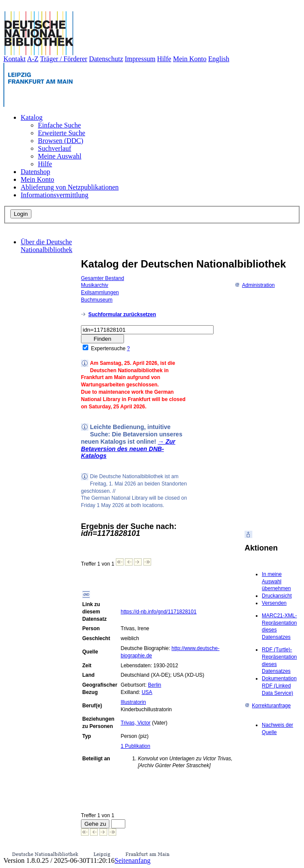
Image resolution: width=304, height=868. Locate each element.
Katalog (32, 117)
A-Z (33, 59)
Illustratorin (133, 702)
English (219, 59)
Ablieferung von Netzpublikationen (70, 187)
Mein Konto (190, 59)
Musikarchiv (95, 285)
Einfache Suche (59, 125)
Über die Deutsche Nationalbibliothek (47, 246)
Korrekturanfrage (268, 706)
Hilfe (164, 59)
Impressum (140, 59)
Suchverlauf (54, 148)
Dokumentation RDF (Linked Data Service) (279, 686)
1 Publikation (135, 746)
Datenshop (35, 172)
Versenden (274, 603)
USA (147, 692)
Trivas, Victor (135, 723)
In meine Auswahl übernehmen (276, 582)
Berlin (155, 685)
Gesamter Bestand (102, 278)
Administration (255, 285)
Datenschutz (106, 59)
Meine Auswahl (60, 156)
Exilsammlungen (100, 292)
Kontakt (15, 59)
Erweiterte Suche (62, 133)
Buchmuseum (97, 300)
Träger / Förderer (64, 59)
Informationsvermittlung (54, 195)
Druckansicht (277, 596)
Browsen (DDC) (60, 141)
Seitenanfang (133, 860)
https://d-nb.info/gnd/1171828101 (158, 612)
